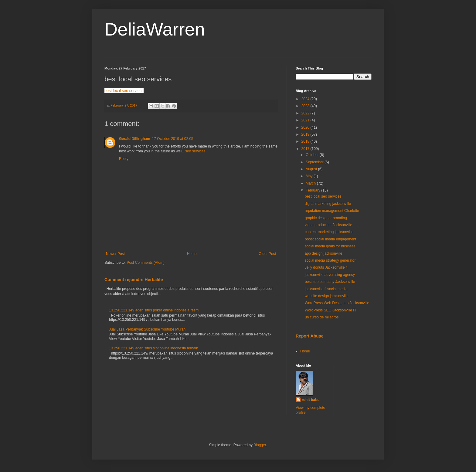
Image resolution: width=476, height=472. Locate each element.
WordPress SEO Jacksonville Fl (330, 310)
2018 (306, 141)
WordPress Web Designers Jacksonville (337, 303)
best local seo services (124, 91)
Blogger (260, 445)
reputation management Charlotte (332, 211)
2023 (306, 106)
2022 (306, 113)
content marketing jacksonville (329, 232)
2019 (306, 134)
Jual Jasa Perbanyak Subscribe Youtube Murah (147, 329)
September (315, 162)
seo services (195, 151)
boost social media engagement (330, 239)
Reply (124, 159)
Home (192, 254)
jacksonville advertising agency (330, 275)
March (311, 183)
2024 (306, 99)
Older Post (267, 254)
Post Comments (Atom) (146, 263)
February (313, 190)
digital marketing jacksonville (328, 204)
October (313, 155)
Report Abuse (309, 336)
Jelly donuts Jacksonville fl (326, 267)
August (312, 169)
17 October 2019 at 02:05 (173, 139)
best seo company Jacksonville (330, 282)
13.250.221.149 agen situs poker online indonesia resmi (154, 310)
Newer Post (115, 254)
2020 (306, 127)
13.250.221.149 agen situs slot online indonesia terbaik (153, 348)
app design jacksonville (323, 253)
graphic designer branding (326, 218)
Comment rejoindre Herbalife (134, 280)
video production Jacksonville (328, 225)
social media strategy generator (330, 260)
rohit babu (311, 400)
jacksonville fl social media (326, 289)
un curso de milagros (322, 317)
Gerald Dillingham (135, 139)
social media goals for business (330, 246)
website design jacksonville (327, 296)
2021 (306, 120)
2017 (306, 149)
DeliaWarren (155, 29)
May (310, 176)
